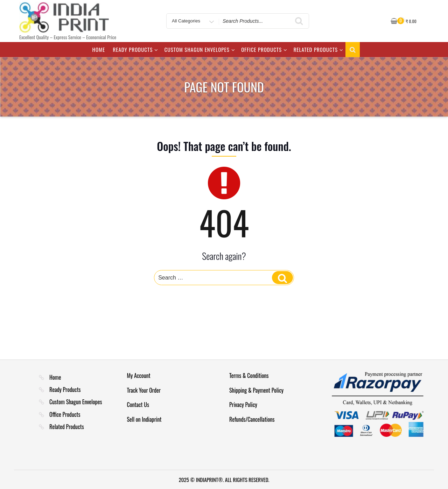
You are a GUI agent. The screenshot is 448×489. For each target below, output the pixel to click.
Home (99, 49)
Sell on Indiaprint (144, 419)
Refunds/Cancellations (252, 419)
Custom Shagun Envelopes (200, 49)
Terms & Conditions (249, 376)
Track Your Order (144, 390)
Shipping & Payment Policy (256, 390)
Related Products (318, 49)
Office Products (264, 49)
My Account (139, 376)
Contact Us (138, 405)
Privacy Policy (243, 405)
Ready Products (136, 49)
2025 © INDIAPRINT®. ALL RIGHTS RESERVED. (224, 480)
